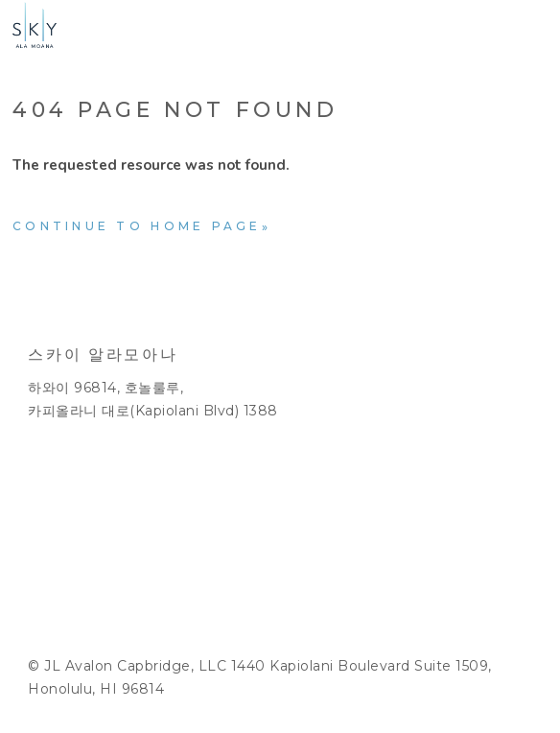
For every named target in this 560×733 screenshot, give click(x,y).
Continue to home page (137, 226)
